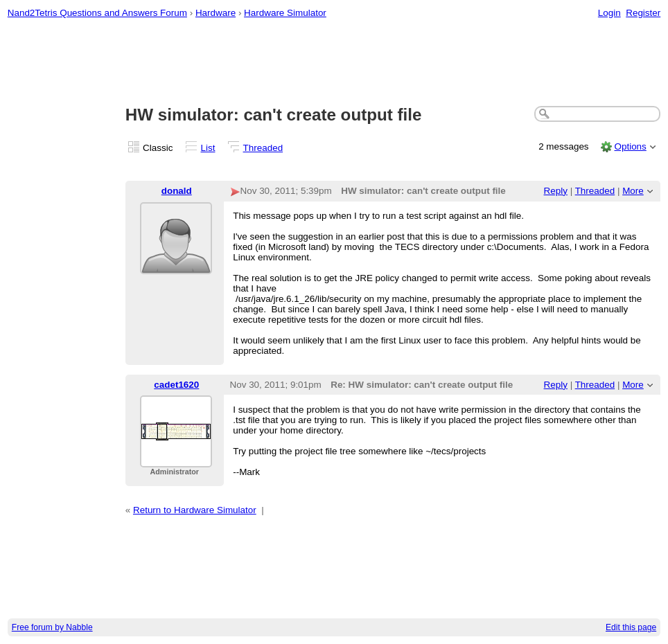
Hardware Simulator (285, 13)
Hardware (216, 13)
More (633, 191)
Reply (556, 191)
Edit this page (631, 627)
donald (177, 191)
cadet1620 (176, 385)
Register (643, 13)
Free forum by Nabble (52, 627)
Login (609, 13)
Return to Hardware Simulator (195, 510)
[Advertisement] (334, 63)
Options (630, 146)
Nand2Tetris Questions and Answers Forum (97, 13)
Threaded (263, 148)
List (208, 148)
